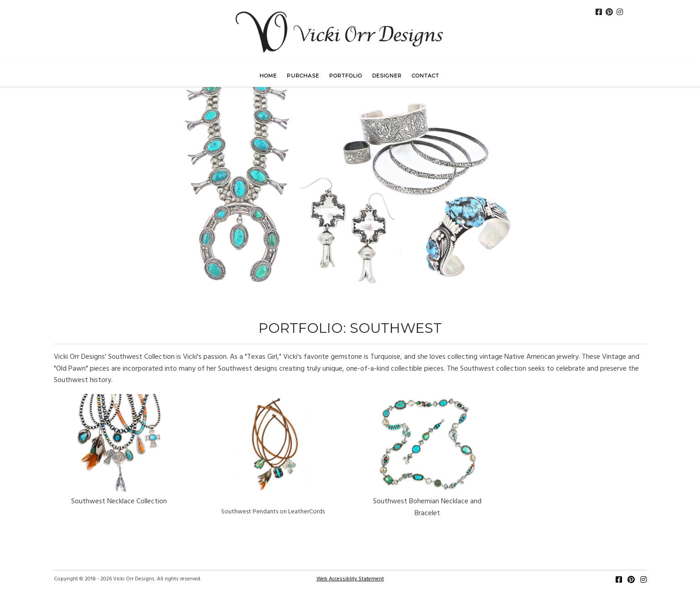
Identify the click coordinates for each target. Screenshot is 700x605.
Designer (387, 76)
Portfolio (346, 76)
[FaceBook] (599, 13)
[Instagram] (620, 13)
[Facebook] (619, 581)
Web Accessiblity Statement (350, 579)
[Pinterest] (609, 13)
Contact (425, 76)
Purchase (303, 76)
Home (268, 76)
